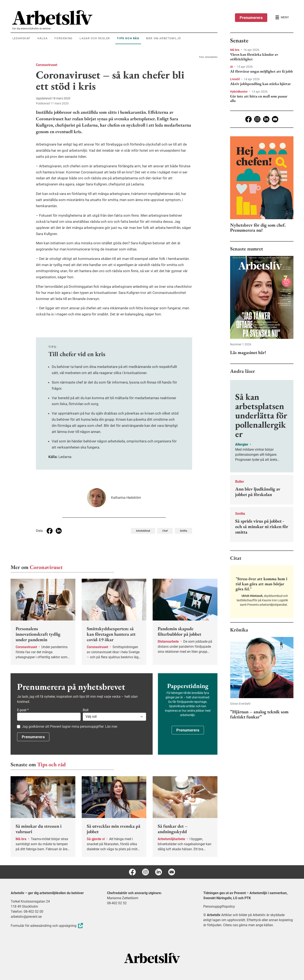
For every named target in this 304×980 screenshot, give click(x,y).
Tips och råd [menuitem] (128, 38)
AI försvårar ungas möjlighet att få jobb (261, 71)
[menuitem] (115, 18)
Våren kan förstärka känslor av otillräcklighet (254, 57)
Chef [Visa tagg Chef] (165, 531)
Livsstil (235, 79)
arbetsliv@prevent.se (26, 917)
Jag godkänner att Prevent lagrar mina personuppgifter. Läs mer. (70, 727)
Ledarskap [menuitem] (21, 38)
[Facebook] (248, 119)
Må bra (235, 50)
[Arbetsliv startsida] (152, 958)
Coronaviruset (47, 65)
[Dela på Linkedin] (59, 531)
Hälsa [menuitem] (42, 38)
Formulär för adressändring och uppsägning (47, 926)
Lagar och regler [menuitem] (95, 38)
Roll (86, 710)
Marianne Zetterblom (123, 898)
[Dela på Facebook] (50, 531)
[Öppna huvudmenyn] (282, 18)
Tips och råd (51, 764)
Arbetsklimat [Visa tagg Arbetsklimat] (143, 531)
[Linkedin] (266, 119)
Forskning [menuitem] (63, 38)
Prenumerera (251, 18)
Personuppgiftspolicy (219, 906)
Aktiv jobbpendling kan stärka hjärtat (260, 84)
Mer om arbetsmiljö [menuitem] (164, 38)
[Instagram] (257, 119)
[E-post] (275, 119)
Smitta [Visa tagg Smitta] (183, 531)
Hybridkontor (239, 92)
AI (232, 67)
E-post (23, 710)
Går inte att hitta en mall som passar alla (259, 98)
